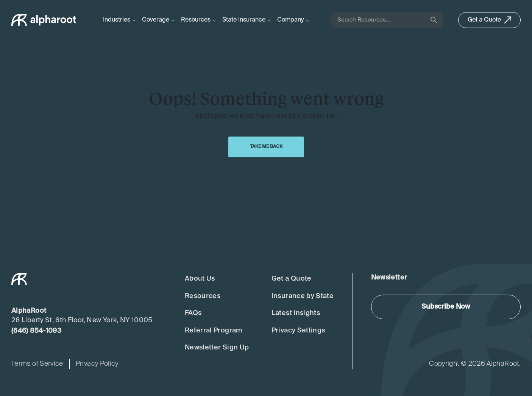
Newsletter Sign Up (217, 348)
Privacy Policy (97, 364)
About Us (200, 279)
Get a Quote (292, 279)
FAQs (193, 313)
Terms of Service (37, 364)
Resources (203, 296)
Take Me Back (266, 147)
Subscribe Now (446, 307)
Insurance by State (303, 296)
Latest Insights (296, 313)
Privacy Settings (298, 331)
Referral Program (214, 331)
